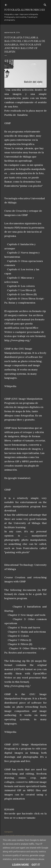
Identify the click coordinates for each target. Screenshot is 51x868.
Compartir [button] (9, 832)
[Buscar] (45, 4)
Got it (36, 865)
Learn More (20, 865)
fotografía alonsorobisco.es (25, 10)
